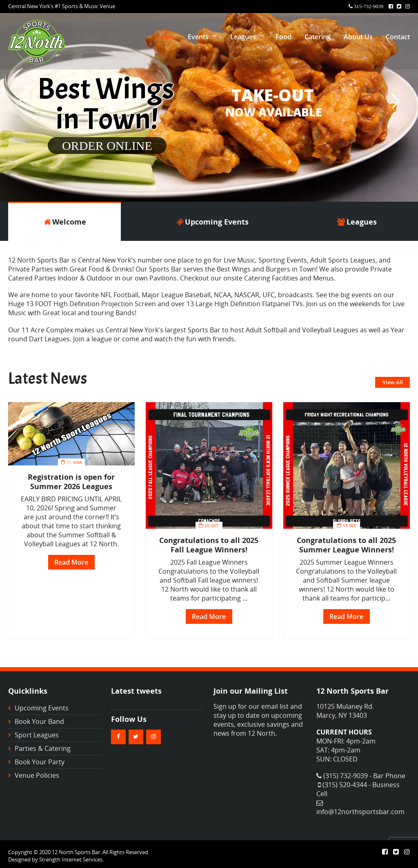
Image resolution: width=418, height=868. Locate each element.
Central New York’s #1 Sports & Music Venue (62, 6)
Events (198, 37)
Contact (398, 37)
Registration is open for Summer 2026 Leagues (71, 481)
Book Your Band (39, 721)
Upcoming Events (42, 708)
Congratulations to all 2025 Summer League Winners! (346, 545)
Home (163, 37)
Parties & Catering (43, 748)
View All (393, 382)
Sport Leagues (37, 735)
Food (283, 37)
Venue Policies (37, 775)
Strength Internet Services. (71, 859)
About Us (358, 37)
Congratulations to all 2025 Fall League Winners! (209, 545)
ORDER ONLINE (107, 146)
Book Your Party (40, 762)
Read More (71, 562)
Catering (318, 37)
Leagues (243, 37)
